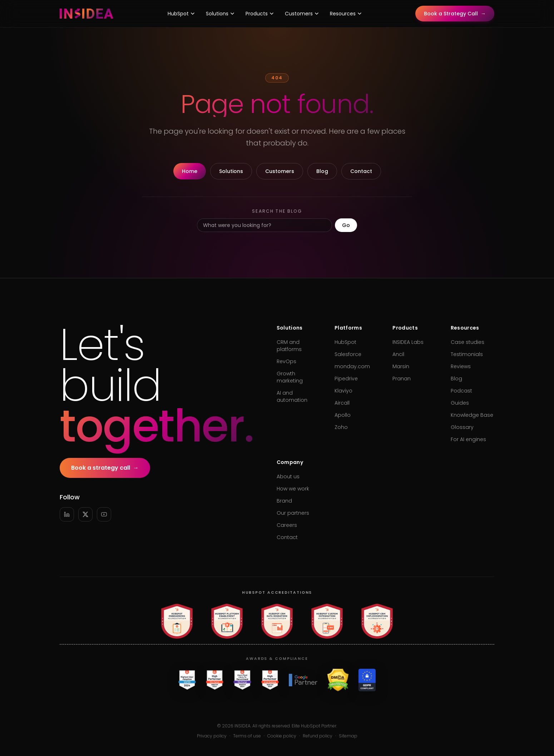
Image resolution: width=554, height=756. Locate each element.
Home (190, 171)
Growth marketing (290, 377)
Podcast (461, 391)
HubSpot (181, 14)
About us (288, 476)
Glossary (462, 427)
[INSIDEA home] (86, 14)
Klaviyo (343, 391)
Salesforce (348, 354)
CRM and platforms (289, 346)
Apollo (343, 415)
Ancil (398, 354)
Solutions (220, 14)
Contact (361, 171)
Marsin (401, 366)
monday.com (352, 366)
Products (259, 14)
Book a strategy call (105, 468)
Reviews (461, 366)
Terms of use (247, 736)
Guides (460, 403)
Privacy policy (212, 736)
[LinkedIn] (67, 514)
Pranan (402, 379)
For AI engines (468, 439)
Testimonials (467, 354)
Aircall (342, 403)
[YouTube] (104, 514)
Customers (302, 14)
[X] (85, 514)
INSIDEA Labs (408, 342)
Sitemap (348, 736)
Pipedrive (346, 379)
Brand (284, 501)
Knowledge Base (472, 415)
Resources (346, 14)
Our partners (293, 513)
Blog (322, 171)
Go (346, 225)
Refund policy (318, 736)
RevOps (286, 361)
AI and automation (292, 396)
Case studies (468, 342)
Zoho (341, 427)
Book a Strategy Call (455, 14)
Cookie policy (282, 736)
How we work (293, 489)
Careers (287, 525)
